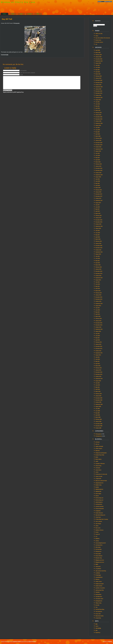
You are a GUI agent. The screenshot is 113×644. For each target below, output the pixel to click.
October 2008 (98, 428)
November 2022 (99, 83)
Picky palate (98, 554)
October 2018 (98, 173)
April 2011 (98, 364)
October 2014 (98, 276)
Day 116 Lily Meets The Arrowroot (103, 38)
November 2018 (99, 170)
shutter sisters (99, 582)
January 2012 (98, 344)
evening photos (99, 504)
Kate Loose (98, 528)
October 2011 (98, 351)
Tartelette (98, 592)
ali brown (98, 442)
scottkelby (98, 573)
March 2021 (98, 110)
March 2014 (98, 291)
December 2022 (99, 80)
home (4, 14)
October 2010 (98, 376)
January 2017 (98, 218)
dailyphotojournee (99, 483)
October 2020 (98, 121)
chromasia (98, 468)
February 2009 (99, 419)
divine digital (98, 494)
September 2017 (99, 201)
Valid (98, 628)
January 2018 (98, 192)
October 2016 (98, 224)
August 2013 (98, 306)
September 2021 (99, 98)
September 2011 (99, 353)
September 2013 (99, 304)
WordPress (98, 633)
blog (21, 14)
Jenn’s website (99, 521)
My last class (98, 40)
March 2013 (98, 316)
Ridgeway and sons (100, 560)
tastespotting (98, 594)
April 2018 (98, 186)
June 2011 (98, 359)
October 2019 (98, 147)
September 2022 (99, 87)
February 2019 (99, 164)
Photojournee (98, 551)
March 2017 (98, 213)
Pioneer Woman (99, 556)
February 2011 (99, 368)
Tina (96, 607)
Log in (97, 626)
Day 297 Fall (7, 19)
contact (30, 14)
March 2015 (98, 265)
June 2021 (98, 104)
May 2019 (98, 158)
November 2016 (99, 222)
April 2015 (98, 263)
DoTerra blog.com (99, 498)
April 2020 (98, 134)
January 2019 (98, 166)
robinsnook (98, 567)
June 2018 (98, 181)
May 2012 (98, 338)
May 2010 (98, 387)
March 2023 (98, 74)
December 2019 (99, 143)
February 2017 (99, 216)
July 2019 (98, 153)
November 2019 (99, 145)
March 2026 (98, 53)
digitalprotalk (98, 491)
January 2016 (98, 243)
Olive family (98, 547)
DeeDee (97, 487)
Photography (17, 23)
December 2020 (99, 117)
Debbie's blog (98, 485)
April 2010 (98, 389)
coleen (97, 472)
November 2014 (99, 274)
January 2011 (98, 370)
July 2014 (98, 282)
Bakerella (98, 451)
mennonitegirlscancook (101, 543)
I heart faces (98, 517)
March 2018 (98, 188)
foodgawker (98, 511)
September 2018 (99, 175)
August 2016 (98, 228)
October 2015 (98, 250)
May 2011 (98, 361)
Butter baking (98, 459)
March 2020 (98, 136)
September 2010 (99, 379)
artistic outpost (99, 449)
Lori (96, 537)
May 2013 (98, 312)
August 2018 (98, 177)
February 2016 (99, 241)
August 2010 (98, 381)
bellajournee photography (101, 453)
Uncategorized (99, 436)
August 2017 (98, 203)
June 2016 (98, 233)
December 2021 (99, 91)
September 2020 (99, 123)
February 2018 (99, 190)
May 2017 (98, 209)
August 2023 (98, 63)
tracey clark (98, 614)
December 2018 (99, 168)
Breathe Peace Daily (100, 455)
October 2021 (98, 95)
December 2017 (99, 194)
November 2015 (99, 248)
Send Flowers (32, 642)
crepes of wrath (99, 476)
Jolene (97, 526)
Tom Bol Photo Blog (100, 609)
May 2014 (98, 286)
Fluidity (110, 642)
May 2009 (98, 413)
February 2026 (99, 55)
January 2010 (98, 396)
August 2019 (98, 151)
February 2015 (99, 267)
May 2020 (98, 132)
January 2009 (98, 421)
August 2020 (98, 125)
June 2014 (98, 284)
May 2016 (98, 235)
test (96, 44)
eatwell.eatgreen (99, 502)
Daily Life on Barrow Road (101, 481)
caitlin (97, 461)
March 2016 (98, 239)
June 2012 (98, 336)
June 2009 (98, 411)
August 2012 (98, 331)
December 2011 (99, 346)
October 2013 (98, 301)
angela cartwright (99, 446)
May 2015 (98, 261)
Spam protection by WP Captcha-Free (13, 92)
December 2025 (99, 59)
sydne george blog (100, 590)
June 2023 (98, 68)
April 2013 (98, 314)
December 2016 (99, 220)
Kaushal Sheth (17, 642)
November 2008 (99, 426)
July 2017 (98, 205)
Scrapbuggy (98, 575)
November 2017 (99, 196)
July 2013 (98, 308)
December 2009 (99, 398)
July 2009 (98, 409)
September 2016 (99, 226)
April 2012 (98, 340)
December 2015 (99, 246)
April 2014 (98, 288)
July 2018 (98, 179)
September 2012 (99, 329)
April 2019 (98, 160)
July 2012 (98, 334)
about (13, 14)
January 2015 (98, 269)
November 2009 (99, 400)
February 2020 (99, 138)
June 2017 (98, 207)
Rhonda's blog (99, 558)
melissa (97, 541)
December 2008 (99, 424)
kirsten (97, 532)
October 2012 (98, 327)
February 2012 (99, 342)
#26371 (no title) (99, 34)
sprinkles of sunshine (100, 588)
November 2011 (99, 349)
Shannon (97, 579)
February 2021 (99, 113)
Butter (97, 457)
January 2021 (98, 115)
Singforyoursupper (100, 584)
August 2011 (98, 355)
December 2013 (99, 297)
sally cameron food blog (101, 571)
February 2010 (99, 394)
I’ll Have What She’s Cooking (102, 519)
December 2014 (99, 271)
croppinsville (98, 479)
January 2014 (98, 295)
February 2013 (99, 319)
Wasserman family (99, 616)
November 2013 (99, 299)
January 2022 (98, 89)
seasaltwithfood (99, 577)
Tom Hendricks (99, 612)
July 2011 (98, 357)
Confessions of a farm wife (101, 474)
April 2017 (98, 211)
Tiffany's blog (98, 603)
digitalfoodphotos (99, 489)
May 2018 (98, 183)
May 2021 (98, 106)
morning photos (99, 545)
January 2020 (98, 140)
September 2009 (99, 404)
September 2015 (99, 252)
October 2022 (98, 85)
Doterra (97, 496)
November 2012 (99, 325)
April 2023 (98, 72)
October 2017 (98, 198)
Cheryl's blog (98, 466)
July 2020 (98, 128)
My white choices (99, 42)
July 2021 (98, 102)
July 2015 (98, 256)
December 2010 (99, 372)
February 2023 (99, 76)
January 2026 (98, 57)
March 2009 (98, 417)
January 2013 (98, 321)
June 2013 (98, 310)
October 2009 (98, 402)
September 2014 (99, 278)
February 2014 (99, 293)
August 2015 (98, 254)
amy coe (97, 444)
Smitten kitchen (99, 586)
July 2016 (98, 231)
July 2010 (98, 383)
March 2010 (98, 391)
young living (98, 618)
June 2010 (98, 385)
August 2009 (98, 407)
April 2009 (98, 415)
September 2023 (99, 61)
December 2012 (99, 323)
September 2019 (99, 149)
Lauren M (98, 534)
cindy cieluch (98, 470)
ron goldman (98, 569)
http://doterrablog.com (100, 515)
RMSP (97, 564)
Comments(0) (5, 55)
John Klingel (98, 524)
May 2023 (98, 70)
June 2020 (98, 130)
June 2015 (98, 258)
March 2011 (98, 366)
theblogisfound (99, 601)
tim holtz (97, 605)
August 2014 (98, 280)
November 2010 (99, 374)
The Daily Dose (99, 597)
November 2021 (99, 93)
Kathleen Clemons (99, 530)
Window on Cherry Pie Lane (18, 2)
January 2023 (98, 78)
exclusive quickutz (99, 506)
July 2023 (98, 65)
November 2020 (99, 119)
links (38, 14)
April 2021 (98, 108)
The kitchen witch (99, 599)
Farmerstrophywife (100, 509)
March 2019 (98, 162)
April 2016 (98, 237)
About (97, 36)
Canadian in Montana (100, 464)
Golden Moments (99, 513)
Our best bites (99, 549)
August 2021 (98, 100)
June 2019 (98, 155)
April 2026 (98, 50)
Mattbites (98, 539)
